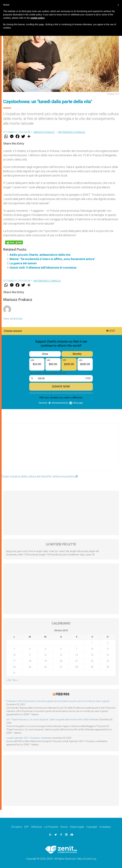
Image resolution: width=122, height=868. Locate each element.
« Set (9, 680)
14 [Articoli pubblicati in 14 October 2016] (77, 655)
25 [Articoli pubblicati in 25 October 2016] (30, 667)
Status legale (77, 827)
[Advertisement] (61, 450)
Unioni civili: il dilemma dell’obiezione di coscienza (43, 268)
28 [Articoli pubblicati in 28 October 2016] (77, 667)
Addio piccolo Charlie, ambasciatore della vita (40, 255)
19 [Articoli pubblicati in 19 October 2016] (45, 661)
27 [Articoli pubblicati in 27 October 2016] (61, 667)
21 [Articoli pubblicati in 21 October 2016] (77, 661)
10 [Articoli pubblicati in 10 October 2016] (14, 655)
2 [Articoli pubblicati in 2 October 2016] (108, 643)
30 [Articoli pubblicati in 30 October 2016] (108, 667)
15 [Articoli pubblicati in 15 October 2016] (92, 655)
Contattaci (105, 827)
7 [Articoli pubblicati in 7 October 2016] (77, 649)
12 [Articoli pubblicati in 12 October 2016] (45, 655)
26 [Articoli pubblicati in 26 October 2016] (45, 667)
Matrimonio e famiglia (72, 132)
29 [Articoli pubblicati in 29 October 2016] (92, 667)
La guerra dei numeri (23, 263)
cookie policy (38, 18)
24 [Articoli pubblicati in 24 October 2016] (14, 667)
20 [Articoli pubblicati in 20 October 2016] (61, 661)
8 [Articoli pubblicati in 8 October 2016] (92, 649)
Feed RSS (63, 694)
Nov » (15, 680)
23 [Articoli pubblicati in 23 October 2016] (108, 661)
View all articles (13, 319)
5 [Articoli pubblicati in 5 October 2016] (45, 649)
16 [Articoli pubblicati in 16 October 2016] (108, 655)
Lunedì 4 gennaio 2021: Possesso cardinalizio (29, 738)
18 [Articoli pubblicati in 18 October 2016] (30, 661)
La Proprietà (51, 827)
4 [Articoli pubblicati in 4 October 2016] (30, 649)
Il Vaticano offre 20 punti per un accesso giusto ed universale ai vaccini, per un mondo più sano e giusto (58, 701)
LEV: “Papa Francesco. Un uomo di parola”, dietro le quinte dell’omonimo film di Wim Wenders (53, 720)
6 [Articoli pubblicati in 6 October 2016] (61, 649)
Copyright (92, 827)
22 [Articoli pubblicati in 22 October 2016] (92, 661)
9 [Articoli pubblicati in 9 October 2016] (108, 649)
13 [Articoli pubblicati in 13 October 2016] (61, 655)
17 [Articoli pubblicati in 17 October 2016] (14, 661)
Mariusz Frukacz (44, 132)
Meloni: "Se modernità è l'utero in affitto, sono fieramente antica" (52, 259)
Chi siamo (17, 827)
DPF (27, 827)
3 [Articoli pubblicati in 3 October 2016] (14, 649)
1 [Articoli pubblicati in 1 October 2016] (92, 643)
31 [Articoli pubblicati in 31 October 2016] (14, 673)
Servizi (64, 827)
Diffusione (37, 827)
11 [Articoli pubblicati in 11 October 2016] (30, 655)
